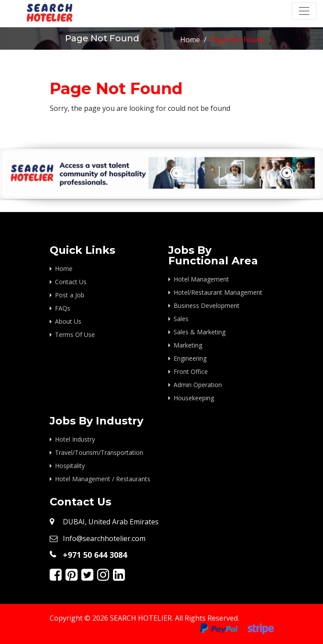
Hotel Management (201, 279)
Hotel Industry (75, 439)
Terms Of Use (75, 335)
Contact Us (71, 282)
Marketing (188, 345)
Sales (181, 319)
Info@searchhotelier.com (104, 538)
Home (190, 40)
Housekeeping (194, 398)
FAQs (63, 308)
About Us (68, 321)
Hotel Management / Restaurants (103, 479)
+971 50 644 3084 (95, 555)
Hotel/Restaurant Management (218, 292)
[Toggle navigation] (304, 11)
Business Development (207, 306)
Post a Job (70, 295)
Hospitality (70, 466)
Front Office (191, 371)
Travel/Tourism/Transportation (99, 452)
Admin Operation (198, 385)
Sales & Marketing (200, 332)
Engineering (190, 358)
